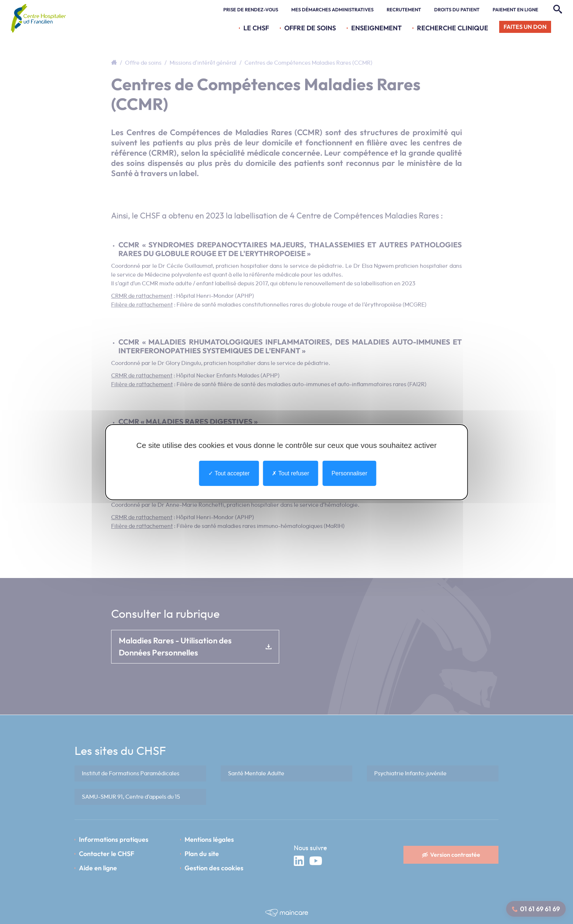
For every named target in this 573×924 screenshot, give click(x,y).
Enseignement (376, 28)
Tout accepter (229, 473)
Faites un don (525, 27)
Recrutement (404, 9)
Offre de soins (310, 28)
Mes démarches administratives (332, 9)
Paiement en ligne (515, 9)
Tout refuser (291, 473)
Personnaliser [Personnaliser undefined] (349, 473)
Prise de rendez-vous (251, 9)
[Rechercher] (557, 9)
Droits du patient (457, 9)
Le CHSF (256, 28)
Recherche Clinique (453, 28)
